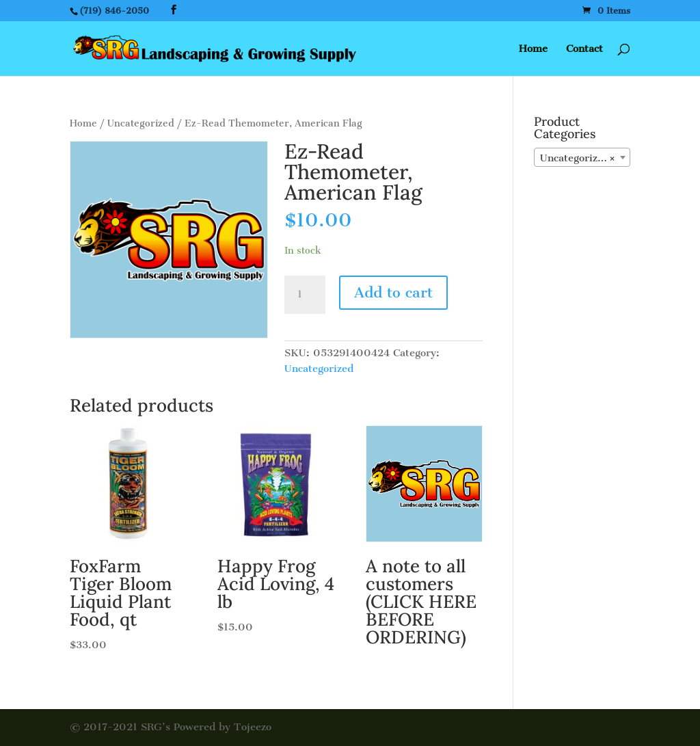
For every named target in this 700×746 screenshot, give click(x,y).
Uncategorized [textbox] (578, 158)
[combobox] (582, 157)
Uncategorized (141, 123)
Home (533, 49)
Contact (584, 49)
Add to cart (393, 292)
